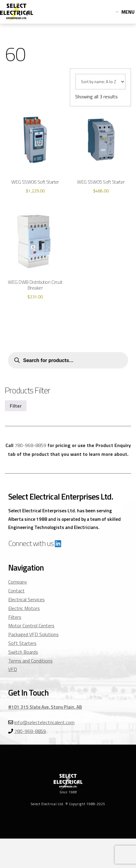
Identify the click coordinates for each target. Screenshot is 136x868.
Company (18, 582)
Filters (15, 617)
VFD (13, 669)
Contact (16, 591)
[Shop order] (100, 82)
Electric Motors (24, 608)
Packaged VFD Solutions (33, 634)
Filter (16, 406)
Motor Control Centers (31, 626)
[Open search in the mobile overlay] (68, 360)
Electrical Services (26, 599)
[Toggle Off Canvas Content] (125, 12)
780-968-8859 (30, 445)
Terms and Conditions (30, 661)
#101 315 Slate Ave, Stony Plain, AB (45, 707)
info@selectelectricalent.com (44, 722)
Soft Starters (22, 643)
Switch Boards (23, 652)
